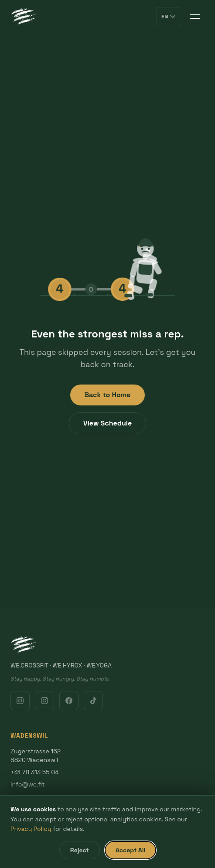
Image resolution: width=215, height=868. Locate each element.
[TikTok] (93, 701)
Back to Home (107, 395)
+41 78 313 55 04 (35, 772)
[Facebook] (69, 701)
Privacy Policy (31, 829)
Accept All (130, 850)
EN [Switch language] (168, 17)
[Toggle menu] (195, 17)
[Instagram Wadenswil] (20, 701)
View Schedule (108, 423)
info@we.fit (27, 784)
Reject (80, 850)
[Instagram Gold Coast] (44, 701)
